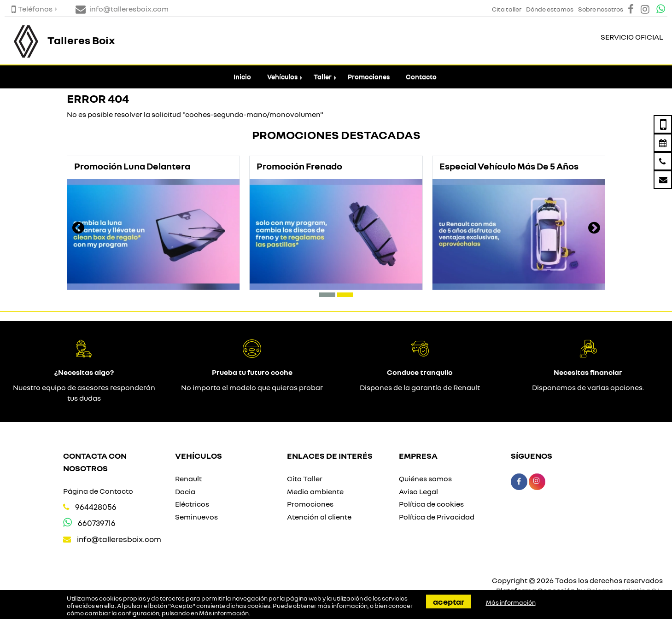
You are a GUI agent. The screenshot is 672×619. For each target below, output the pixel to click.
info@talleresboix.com (119, 539)
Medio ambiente (315, 491)
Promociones (369, 77)
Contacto (421, 77)
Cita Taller (305, 479)
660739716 (97, 523)
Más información (224, 613)
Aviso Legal (418, 491)
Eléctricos (192, 504)
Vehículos (282, 77)
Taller (323, 77)
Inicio (242, 77)
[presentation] (78, 229)
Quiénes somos (425, 479)
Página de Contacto (98, 491)
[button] (327, 295)
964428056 (96, 507)
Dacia (185, 491)
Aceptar (449, 601)
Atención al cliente (319, 517)
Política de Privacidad (437, 517)
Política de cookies (431, 504)
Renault (188, 479)
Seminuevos (196, 517)
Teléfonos (32, 9)
